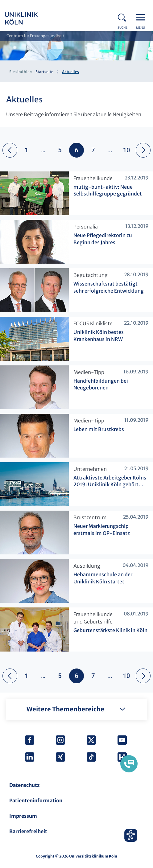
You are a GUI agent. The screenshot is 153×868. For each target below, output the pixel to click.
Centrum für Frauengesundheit (35, 36)
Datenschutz (24, 785)
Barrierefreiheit (28, 831)
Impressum (23, 816)
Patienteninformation (36, 800)
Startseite (44, 72)
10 (127, 150)
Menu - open (142, 17)
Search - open (124, 17)
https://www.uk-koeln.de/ (30, 19)
